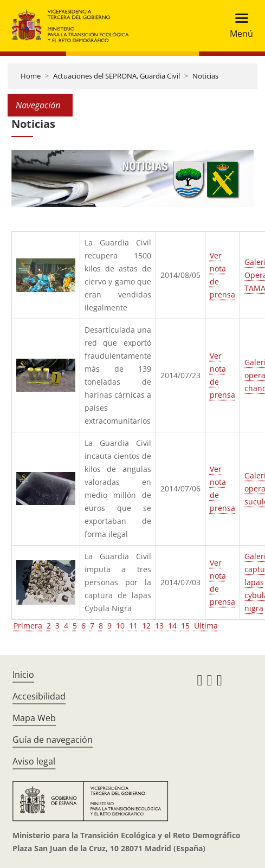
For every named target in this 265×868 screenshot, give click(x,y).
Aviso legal (34, 761)
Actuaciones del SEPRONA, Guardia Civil (117, 76)
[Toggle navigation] (238, 26)
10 (120, 626)
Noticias (205, 76)
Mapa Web (34, 718)
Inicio (23, 675)
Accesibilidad (39, 696)
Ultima (206, 626)
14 (172, 626)
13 (159, 626)
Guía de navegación (53, 740)
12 (146, 626)
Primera (28, 626)
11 (133, 626)
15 (185, 626)
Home (31, 76)
